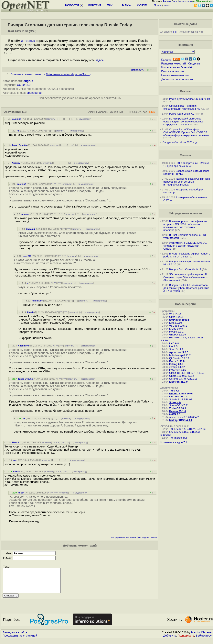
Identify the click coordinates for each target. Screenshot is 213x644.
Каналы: (167, 60)
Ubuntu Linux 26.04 (181, 394)
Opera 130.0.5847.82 (182, 376)
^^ (48, 131)
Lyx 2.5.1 (175, 346)
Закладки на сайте (15, 637)
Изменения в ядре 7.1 (174, 442)
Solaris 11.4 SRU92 (181, 399)
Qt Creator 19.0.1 (179, 358)
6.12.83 (201, 429)
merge (178, 438)
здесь (100, 60)
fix (24, 418)
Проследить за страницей (20, 640)
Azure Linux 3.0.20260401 (184, 417)
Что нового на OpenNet (177, 67)
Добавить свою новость (177, 79)
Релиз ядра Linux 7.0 (182, 114)
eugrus (28, 81)
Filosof (15, 442)
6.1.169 (184, 432)
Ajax (91, 112)
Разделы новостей (173, 63)
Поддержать (186, 640)
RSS (152, 112)
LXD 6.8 (174, 343)
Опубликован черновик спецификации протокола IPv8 (182, 107)
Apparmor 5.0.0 (179, 352)
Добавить (170, 640)
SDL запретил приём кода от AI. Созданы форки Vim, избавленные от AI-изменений (186, 277)
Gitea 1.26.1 (176, 317)
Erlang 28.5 (176, 364)
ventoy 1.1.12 (177, 367)
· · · (67, 119)
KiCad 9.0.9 (176, 329)
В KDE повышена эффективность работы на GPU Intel (187, 255)
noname (26, 214)
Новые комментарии (175, 75)
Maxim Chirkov (201, 637)
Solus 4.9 (175, 402)
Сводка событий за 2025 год (180, 142)
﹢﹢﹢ (60, 119)
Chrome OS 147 (179, 396)
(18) (25, 112)
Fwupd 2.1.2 (176, 332)
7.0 (171, 438)
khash (30, 312)
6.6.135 (174, 432)
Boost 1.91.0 (177, 361)
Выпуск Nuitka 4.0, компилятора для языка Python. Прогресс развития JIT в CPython (186, 288)
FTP (176, 32)
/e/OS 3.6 (175, 414)
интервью (28, 41)
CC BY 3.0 (24, 85)
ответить (50, 119)
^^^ (52, 131)
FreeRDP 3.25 (178, 370)
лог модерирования (147, 537)
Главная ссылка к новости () (50, 74)
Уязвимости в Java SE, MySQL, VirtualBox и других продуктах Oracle (185, 246)
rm (18, 131)
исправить (138, 70)
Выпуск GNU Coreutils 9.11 (185, 269)
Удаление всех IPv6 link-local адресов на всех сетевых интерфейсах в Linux (187, 182)
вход (175, 1)
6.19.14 (181, 429)
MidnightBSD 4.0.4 (181, 420)
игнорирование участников (124, 537)
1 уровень (102, 112)
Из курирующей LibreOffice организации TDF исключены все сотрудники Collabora (183, 122)
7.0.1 (172, 429)
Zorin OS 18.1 (178, 408)
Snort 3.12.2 (176, 349)
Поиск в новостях (173, 71)
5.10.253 (165, 435)
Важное (185, 91)
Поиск (158, 5)
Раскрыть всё (139, 112)
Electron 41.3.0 (178, 382)
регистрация (186, 1)
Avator (16, 471)
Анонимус (37, 301)
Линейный (116, 112)
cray (15, 460)
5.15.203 (195, 432)
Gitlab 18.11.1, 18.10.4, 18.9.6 (187, 373)
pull (185, 438)
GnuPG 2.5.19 (178, 335)
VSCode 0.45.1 (178, 326)
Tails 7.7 (174, 391)
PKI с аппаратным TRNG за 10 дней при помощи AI (186, 164)
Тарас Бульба (19, 145)
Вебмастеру (204, 640)
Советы (185, 155)
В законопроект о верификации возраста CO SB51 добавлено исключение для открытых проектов (185, 226)
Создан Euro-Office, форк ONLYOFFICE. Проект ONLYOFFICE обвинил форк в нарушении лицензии (186, 132)
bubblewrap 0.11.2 (180, 355)
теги (166, 5)
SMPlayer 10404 (179, 320)
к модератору (84, 119)
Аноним (16, 163)
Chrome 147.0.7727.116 (183, 379)
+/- (127, 112)
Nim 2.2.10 (176, 323)
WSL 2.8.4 (175, 314)
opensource (34, 93)
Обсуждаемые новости (185, 213)
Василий (16, 119)
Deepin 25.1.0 (178, 411)
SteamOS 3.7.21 (179, 405)
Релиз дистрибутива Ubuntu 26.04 (190, 99)
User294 (27, 256)
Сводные (194, 63)
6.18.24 (191, 429)
